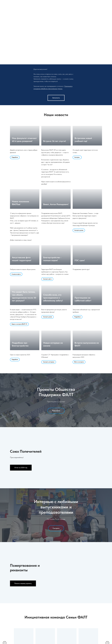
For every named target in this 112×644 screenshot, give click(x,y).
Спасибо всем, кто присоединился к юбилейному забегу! (53, 298)
